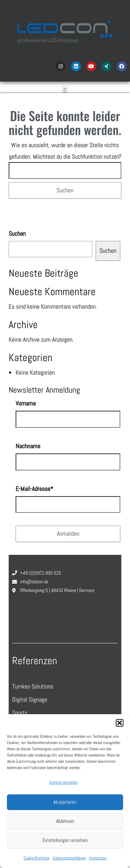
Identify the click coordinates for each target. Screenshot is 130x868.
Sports (20, 713)
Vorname (26, 403)
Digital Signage (30, 699)
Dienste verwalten (63, 782)
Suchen (17, 233)
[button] (120, 723)
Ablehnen (65, 821)
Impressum (98, 858)
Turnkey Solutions (33, 686)
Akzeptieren (65, 802)
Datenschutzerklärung (69, 858)
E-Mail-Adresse (34, 489)
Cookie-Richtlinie (36, 858)
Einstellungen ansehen (65, 840)
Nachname (28, 446)
